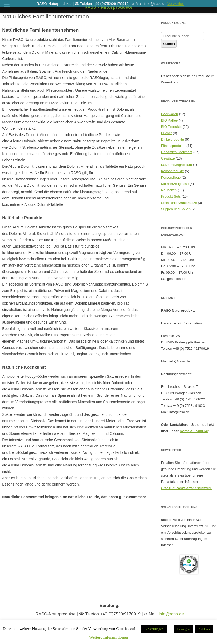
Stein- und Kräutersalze (179, 203)
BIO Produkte (171, 127)
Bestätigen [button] (183, 629)
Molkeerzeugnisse (175, 184)
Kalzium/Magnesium (177, 165)
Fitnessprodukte (173, 146)
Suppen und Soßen (176, 209)
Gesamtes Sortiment (177, 152)
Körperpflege (171, 177)
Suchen (169, 44)
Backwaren (170, 114)
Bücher (167, 133)
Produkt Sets (171, 196)
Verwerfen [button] (176, 4)
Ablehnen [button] (204, 629)
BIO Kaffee (169, 120)
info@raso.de (171, 614)
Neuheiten (169, 190)
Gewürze (168, 158)
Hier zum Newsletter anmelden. (186, 488)
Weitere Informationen (108, 638)
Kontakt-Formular (194, 431)
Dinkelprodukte (173, 139)
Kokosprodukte (173, 171)
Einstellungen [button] (154, 629)
